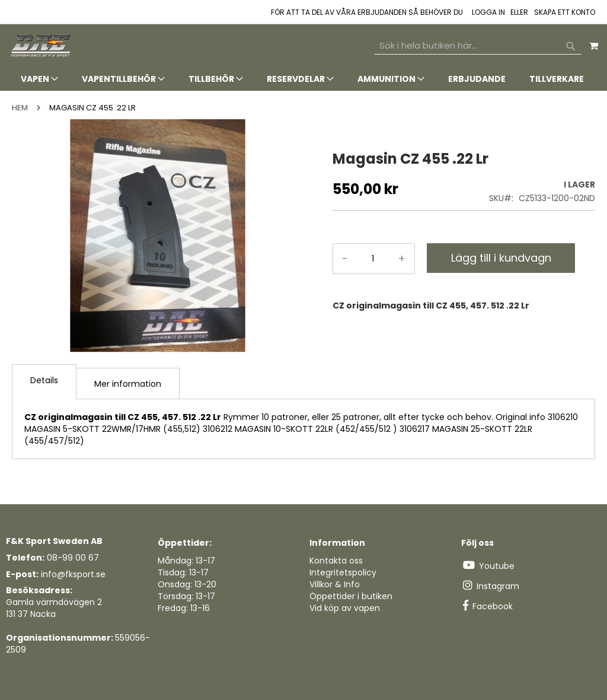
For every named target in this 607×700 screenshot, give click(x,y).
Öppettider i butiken (351, 596)
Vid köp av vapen (345, 608)
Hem (20, 108)
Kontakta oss (336, 561)
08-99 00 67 (73, 558)
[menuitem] (39, 79)
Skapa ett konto (565, 12)
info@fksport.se (73, 574)
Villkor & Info (335, 584)
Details (44, 380)
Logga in (488, 12)
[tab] (303, 79)
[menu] (303, 79)
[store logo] (41, 46)
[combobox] (478, 46)
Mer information (128, 384)
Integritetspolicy (343, 572)
